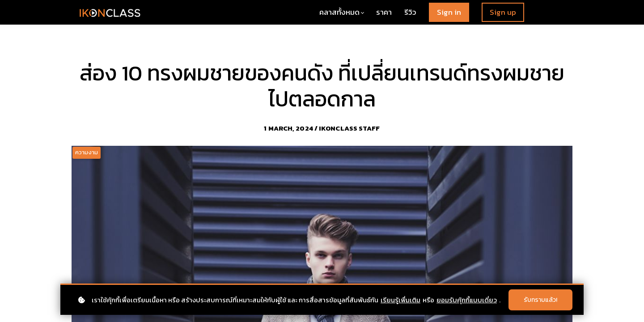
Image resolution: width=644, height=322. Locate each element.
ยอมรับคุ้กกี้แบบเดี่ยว (467, 300)
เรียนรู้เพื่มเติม (400, 300)
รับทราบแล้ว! (540, 300)
